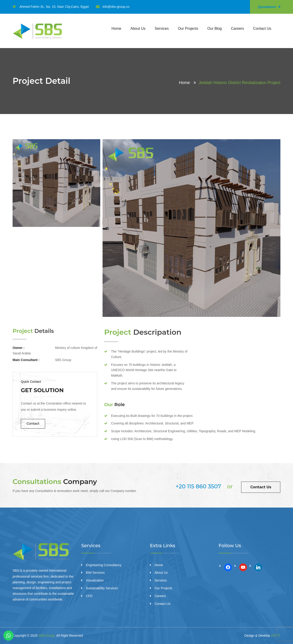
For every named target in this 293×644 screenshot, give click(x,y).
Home (116, 29)
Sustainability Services (102, 588)
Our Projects (188, 29)
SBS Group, (47, 636)
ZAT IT (276, 636)
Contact (33, 424)
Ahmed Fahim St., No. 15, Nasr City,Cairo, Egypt (51, 7)
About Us (138, 29)
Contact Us (262, 29)
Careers (237, 29)
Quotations (269, 7)
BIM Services (95, 573)
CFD (89, 596)
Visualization (95, 580)
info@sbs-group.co (113, 7)
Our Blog (215, 29)
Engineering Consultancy (104, 565)
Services (162, 29)
